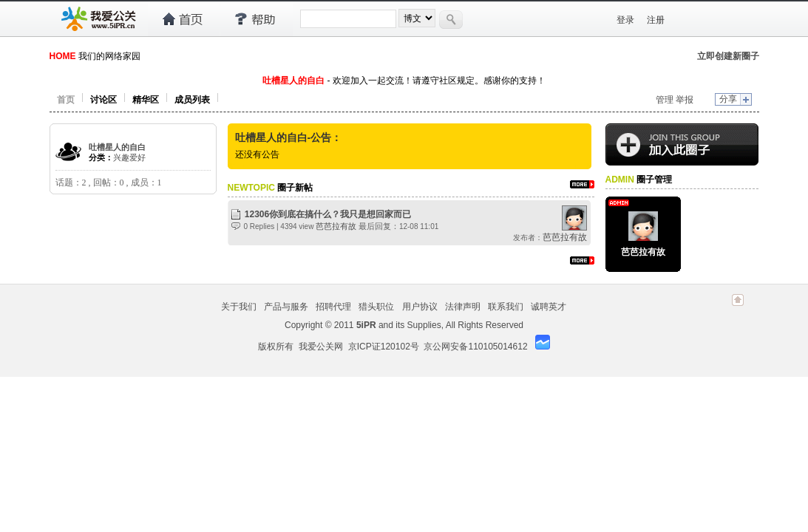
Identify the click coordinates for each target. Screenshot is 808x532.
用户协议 (420, 307)
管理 (665, 100)
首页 (183, 19)
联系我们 (506, 307)
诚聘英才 (549, 307)
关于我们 (239, 307)
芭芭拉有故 (336, 226)
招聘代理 (333, 307)
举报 (685, 100)
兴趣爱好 (129, 157)
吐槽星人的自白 (117, 147)
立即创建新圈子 (728, 56)
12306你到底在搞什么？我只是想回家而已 (328, 214)
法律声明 (463, 307)
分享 (728, 99)
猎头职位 (376, 307)
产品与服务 (286, 307)
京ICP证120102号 (384, 347)
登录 (625, 20)
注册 (656, 20)
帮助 (257, 19)
